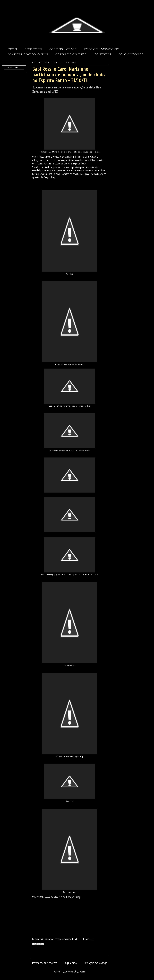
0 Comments (88, 939)
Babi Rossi (33, 49)
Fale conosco (131, 54)
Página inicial (70, 963)
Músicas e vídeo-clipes (28, 54)
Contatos (102, 54)
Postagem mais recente (45, 963)
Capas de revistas (71, 54)
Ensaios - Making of (101, 49)
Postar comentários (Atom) (73, 972)
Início (12, 49)
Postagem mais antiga (95, 963)
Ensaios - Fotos (63, 49)
